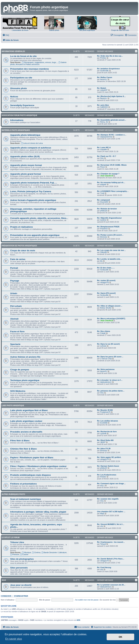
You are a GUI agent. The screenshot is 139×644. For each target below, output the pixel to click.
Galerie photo (54, 30)
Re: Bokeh (102, 88)
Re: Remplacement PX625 (108, 227)
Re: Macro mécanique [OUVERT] (111, 319)
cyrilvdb (103, 434)
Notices (14, 97)
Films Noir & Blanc (20, 441)
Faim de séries (18, 259)
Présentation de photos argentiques (19, 246)
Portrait (14, 268)
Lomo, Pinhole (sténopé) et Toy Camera (31, 191)
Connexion (6, 596)
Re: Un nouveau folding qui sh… (111, 182)
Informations (17, 120)
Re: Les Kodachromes (107, 475)
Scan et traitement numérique (26, 499)
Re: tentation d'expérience (108, 69)
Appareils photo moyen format (26, 165)
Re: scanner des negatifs (108, 499)
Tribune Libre (17, 542)
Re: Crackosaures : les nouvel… (111, 542)
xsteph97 (104, 90)
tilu (101, 261)
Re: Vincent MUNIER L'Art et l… (111, 524)
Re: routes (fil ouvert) (106, 280)
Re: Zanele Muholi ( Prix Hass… (111, 559)
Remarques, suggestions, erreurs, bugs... (40, 62)
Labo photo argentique (13, 406)
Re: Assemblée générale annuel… (112, 120)
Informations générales (13, 51)
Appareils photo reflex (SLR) (25, 156)
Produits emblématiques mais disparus (31, 475)
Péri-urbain (16, 306)
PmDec (103, 58)
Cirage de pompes (20, 370)
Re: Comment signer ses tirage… (111, 483)
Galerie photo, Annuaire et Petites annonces (38, 63)
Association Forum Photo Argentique (19, 115)
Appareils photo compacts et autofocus (31, 148)
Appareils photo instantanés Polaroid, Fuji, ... (34, 183)
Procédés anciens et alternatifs (26, 432)
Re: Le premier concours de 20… (111, 585)
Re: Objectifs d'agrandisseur (109, 218)
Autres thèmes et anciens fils (25, 357)
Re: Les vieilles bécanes (108, 421)
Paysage (15, 281)
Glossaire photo (18, 88)
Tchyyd (103, 544)
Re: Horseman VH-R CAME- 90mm (112, 165)
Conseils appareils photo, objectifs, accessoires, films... (39, 218)
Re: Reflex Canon (105, 77)
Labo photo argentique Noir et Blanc (29, 410)
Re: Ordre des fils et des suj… (110, 56)
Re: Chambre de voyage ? (108, 174)
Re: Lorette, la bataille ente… (110, 259)
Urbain (14, 293)
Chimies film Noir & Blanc (24, 449)
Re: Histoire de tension (107, 209)
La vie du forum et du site (23, 56)
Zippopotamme (106, 137)
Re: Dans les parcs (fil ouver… (110, 357)
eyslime (103, 220)
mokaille (104, 149)
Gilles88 (104, 252)
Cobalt (103, 333)
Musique (27, 552)
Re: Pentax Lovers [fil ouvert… (110, 235)
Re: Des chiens (104, 331)
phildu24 (104, 211)
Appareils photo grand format (26, 174)
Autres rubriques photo (13, 494)
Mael (102, 514)
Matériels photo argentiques (16, 130)
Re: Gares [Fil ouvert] (106, 293)
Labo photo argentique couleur (26, 421)
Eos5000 (104, 423)
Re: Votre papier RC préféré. (109, 457)
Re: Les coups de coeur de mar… (111, 250)
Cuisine (24, 554)
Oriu (102, 158)
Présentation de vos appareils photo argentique (35, 235)
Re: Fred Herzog (104, 567)
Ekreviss (104, 237)
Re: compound (103, 200)
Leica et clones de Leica (32, 143)
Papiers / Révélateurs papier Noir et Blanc (32, 458)
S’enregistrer (21, 596)
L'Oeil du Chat (106, 359)
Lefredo (103, 346)
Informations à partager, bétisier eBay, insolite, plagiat (38, 512)
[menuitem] (6, 35)
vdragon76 (104, 282)
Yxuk (102, 193)
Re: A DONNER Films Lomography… (113, 191)
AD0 (78, 620)
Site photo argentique (87, 30)
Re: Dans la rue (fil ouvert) (108, 344)
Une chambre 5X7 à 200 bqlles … (111, 512)
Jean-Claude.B (106, 176)
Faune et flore (17, 331)
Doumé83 (104, 202)
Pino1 (103, 167)
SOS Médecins (18, 391)
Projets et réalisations (22, 227)
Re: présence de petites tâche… (111, 391)
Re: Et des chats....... (106, 268)
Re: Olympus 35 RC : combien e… (112, 135)
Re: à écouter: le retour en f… (110, 380)
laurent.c (104, 79)
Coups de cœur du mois (120, 30)
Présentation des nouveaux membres (30, 69)
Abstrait (14, 319)
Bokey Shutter (106, 308)
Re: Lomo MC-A (104, 147)
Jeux (4, 580)
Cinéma (36, 552)
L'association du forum (20, 30)
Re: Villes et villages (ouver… (110, 306)
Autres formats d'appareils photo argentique (33, 200)
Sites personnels (19, 568)
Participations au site (21, 78)
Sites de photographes (22, 559)
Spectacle (15, 344)
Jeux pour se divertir (21, 585)
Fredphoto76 (105, 412)
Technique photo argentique (25, 380)
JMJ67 (103, 442)
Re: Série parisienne (106, 369)
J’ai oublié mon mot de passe (87, 600)
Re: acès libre (103, 105)
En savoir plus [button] (14, 639)
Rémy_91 (104, 122)
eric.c (102, 485)
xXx (102, 526)
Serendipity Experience (22, 105)
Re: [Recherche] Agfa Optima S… (111, 96)
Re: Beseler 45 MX (105, 410)
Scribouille (104, 71)
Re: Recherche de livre (107, 432)
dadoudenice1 (106, 382)
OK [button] (121, 637)
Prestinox (104, 229)
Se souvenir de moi (109, 600)
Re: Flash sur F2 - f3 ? (107, 156)
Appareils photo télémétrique (25, 135)
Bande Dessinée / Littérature (54, 552)
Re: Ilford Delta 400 (105, 440)
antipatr (103, 184)
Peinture (15, 554)
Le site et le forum (11, 538)
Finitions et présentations (23, 484)
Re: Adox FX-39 (104, 449)
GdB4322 (104, 107)
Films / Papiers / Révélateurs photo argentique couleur (38, 466)
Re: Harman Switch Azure (108, 466)
